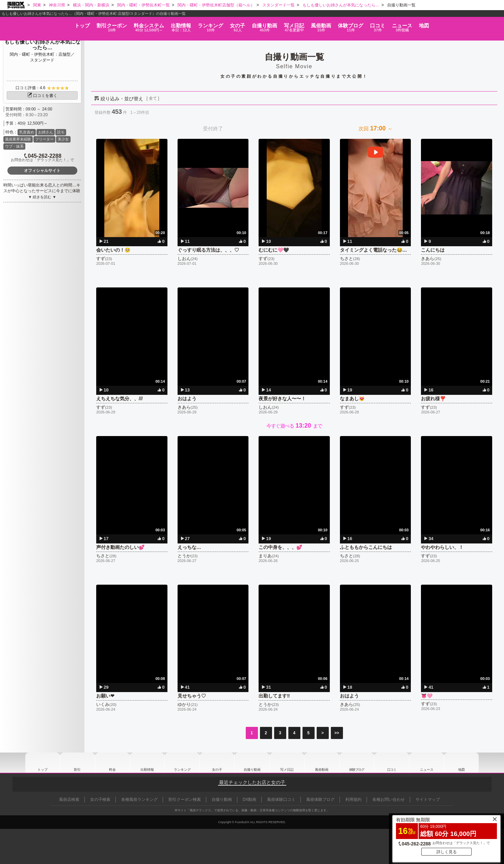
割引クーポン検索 (185, 799)
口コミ (415, 24)
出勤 (152, 24)
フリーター (44, 139)
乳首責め (27, 132)
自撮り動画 (252, 763)
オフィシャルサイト (42, 171)
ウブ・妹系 (14, 146)
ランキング (191, 24)
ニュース (449, 24)
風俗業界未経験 (18, 139)
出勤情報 (147, 763)
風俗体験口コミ (281, 799)
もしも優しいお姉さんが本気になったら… (42, 45)
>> (337, 733)
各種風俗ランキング (139, 799)
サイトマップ (428, 799)
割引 (65, 24)
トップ (26, 22)
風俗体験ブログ (320, 799)
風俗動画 (339, 24)
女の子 (227, 24)
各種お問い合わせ (389, 799)
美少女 (63, 139)
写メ (303, 24)
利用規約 (353, 799)
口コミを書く (42, 96)
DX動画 (250, 799)
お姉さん (46, 132)
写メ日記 (287, 763)
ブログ (378, 24)
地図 (480, 22)
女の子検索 (100, 799)
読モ (61, 132)
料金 (111, 24)
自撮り (264, 24)
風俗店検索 (69, 799)
